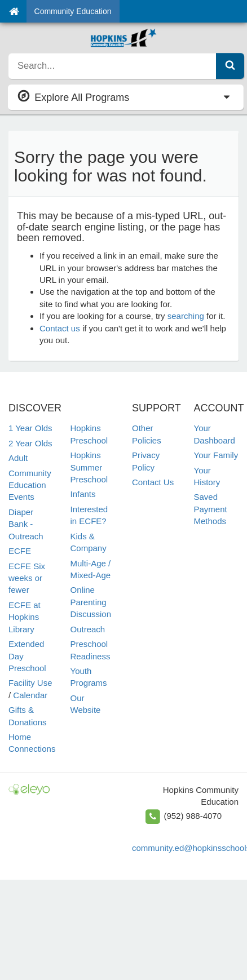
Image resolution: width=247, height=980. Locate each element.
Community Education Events (30, 485)
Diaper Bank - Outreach (26, 524)
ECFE (20, 551)
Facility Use (30, 683)
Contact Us (153, 482)
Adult (18, 458)
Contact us (60, 328)
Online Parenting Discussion (91, 602)
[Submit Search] (230, 66)
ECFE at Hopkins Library (25, 617)
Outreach (88, 629)
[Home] (14, 11)
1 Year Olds (30, 428)
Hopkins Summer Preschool (89, 467)
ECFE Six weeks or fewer (27, 578)
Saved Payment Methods (211, 509)
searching (186, 316)
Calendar (30, 695)
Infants (83, 494)
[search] (113, 66)
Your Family (216, 455)
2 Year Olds (30, 443)
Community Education (73, 11)
